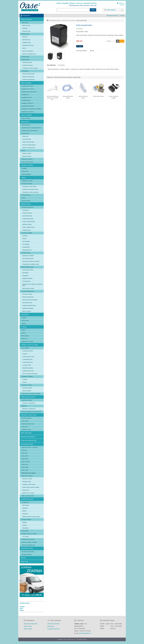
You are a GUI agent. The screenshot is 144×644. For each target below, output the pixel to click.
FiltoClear (25, 28)
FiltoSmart (25, 514)
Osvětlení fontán (26, 253)
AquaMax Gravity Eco (27, 103)
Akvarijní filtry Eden (27, 554)
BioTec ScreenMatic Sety (29, 54)
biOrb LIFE (24, 453)
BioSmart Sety (26, 40)
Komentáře (61, 65)
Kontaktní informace (53, 629)
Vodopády (24, 169)
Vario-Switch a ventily (28, 288)
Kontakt (122, 16)
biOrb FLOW (25, 456)
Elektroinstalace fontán (28, 267)
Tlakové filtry (25, 23)
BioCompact (26, 505)
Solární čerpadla (26, 118)
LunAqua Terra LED (28, 351)
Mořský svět (26, 490)
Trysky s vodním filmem (29, 222)
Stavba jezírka (25, 122)
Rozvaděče (25, 273)
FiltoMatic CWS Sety (28, 45)
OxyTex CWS (25, 321)
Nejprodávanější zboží (30, 624)
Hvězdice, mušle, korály (29, 484)
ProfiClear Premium (28, 65)
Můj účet (122, 5)
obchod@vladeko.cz (85, 633)
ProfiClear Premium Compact (30, 68)
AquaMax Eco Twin (27, 97)
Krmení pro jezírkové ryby (28, 440)
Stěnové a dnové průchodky (30, 300)
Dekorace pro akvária (27, 476)
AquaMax (25, 236)
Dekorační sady (27, 482)
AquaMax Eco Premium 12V (29, 92)
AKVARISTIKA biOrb (55, 21)
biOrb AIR (24, 450)
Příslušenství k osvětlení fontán (31, 264)
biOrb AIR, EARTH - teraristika (30, 447)
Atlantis (24, 239)
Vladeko (22, 607)
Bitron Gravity (25, 336)
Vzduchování (25, 314)
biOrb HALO (25, 464)
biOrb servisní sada (98, 96)
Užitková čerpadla (26, 115)
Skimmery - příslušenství (29, 409)
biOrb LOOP (25, 470)
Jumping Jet (26, 210)
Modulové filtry (25, 60)
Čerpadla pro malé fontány (29, 186)
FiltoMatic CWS (27, 43)
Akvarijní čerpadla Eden (28, 552)
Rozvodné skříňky (27, 388)
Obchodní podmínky (112, 16)
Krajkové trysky (26, 230)
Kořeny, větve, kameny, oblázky (31, 487)
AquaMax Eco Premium (28, 89)
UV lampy (24, 327)
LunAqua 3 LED (27, 365)
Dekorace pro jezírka (27, 159)
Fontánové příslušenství (28, 291)
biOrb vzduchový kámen (83, 97)
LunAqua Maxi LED (28, 362)
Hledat (93, 10)
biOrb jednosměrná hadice (68, 97)
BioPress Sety (26, 25)
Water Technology (26, 433)
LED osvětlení (25, 348)
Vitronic (23, 330)
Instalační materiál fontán (29, 305)
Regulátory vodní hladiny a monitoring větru (32, 285)
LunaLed (25, 354)
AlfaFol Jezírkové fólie (28, 142)
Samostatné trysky (27, 216)
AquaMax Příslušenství (28, 106)
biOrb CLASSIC (26, 462)
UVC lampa (25, 537)
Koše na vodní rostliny (27, 162)
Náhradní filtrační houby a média (31, 517)
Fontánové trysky (26, 195)
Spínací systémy (27, 391)
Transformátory (26, 281)
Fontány (23, 177)
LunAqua (25, 379)
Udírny (22, 610)
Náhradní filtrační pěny (28, 74)
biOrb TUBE (25, 459)
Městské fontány (26, 204)
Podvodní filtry (25, 57)
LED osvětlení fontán (28, 259)
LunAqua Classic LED (28, 357)
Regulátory (25, 276)
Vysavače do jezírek (27, 400)
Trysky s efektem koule (28, 227)
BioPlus (24, 511)
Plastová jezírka (26, 125)
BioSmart (25, 37)
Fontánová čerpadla (27, 184)
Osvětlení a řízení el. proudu (29, 345)
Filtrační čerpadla (26, 83)
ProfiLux (25, 382)
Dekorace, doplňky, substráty (29, 542)
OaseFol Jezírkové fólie (29, 148)
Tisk (92, 51)
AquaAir (24, 323)
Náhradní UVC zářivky (27, 341)
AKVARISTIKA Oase (27, 499)
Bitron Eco (24, 339)
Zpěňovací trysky (27, 224)
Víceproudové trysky (28, 219)
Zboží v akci (24, 562)
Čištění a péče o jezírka (28, 397)
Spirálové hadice (27, 156)
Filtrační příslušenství (28, 297)
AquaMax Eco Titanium (28, 112)
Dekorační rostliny (27, 479)
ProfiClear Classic (27, 62)
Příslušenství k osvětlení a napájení (31, 394)
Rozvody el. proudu (27, 385)
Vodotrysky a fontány (27, 181)
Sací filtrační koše (27, 303)
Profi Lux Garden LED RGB (30, 374)
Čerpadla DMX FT (27, 250)
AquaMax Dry (25, 95)
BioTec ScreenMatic (28, 51)
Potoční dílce (25, 171)
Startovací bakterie (26, 418)
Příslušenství (25, 71)
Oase (21, 609)
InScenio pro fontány (28, 270)
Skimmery (24, 406)
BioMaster (25, 508)
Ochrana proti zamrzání (28, 437)
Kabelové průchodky (28, 308)
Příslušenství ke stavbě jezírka (30, 131)
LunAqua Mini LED (27, 359)
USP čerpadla (26, 241)
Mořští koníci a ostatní (28, 493)
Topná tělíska (25, 531)
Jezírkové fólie (25, 133)
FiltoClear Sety (26, 31)
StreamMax (25, 528)
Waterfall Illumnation (28, 368)
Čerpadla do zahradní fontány (30, 189)
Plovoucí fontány (26, 201)
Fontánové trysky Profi (27, 207)
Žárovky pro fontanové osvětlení (31, 261)
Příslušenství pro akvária (69, 21)
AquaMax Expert (26, 100)
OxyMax (25, 525)
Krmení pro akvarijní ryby (28, 545)
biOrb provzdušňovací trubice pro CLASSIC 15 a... (53, 98)
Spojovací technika (27, 278)
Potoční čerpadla (26, 174)
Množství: (109, 41)
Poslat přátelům (82, 51)
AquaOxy (24, 318)
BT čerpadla (26, 244)
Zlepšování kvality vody (28, 424)
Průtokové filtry (25, 34)
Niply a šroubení (27, 311)
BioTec (24, 48)
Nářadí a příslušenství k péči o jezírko (31, 412)
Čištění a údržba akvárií (28, 496)
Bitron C (24, 333)
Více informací (51, 65)
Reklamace (51, 626)
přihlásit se (121, 3)
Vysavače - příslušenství (29, 403)
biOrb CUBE (25, 467)
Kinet (85, 639)
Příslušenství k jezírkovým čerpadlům (31, 109)
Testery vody (25, 421)
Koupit (120, 41)
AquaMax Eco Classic (27, 86)
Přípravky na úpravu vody (28, 415)
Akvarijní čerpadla (26, 519)
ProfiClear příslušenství (29, 80)
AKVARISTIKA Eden (27, 548)
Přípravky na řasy (26, 430)
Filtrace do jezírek (26, 19)
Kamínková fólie (27, 139)
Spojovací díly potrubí (28, 77)
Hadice (23, 151)
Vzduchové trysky (27, 213)
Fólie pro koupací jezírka (29, 145)
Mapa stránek (28, 629)
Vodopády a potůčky (27, 165)
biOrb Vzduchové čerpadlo (114, 97)
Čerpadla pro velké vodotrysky (30, 192)
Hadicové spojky (27, 153)
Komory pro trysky (27, 294)
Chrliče (23, 198)
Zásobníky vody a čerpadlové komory (31, 128)
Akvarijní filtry (25, 502)
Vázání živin (25, 427)
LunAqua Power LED (28, 371)
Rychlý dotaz (28, 626)
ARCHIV (23, 558)
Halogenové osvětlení (28, 256)
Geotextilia (25, 136)
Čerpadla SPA (26, 247)
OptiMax (25, 522)
